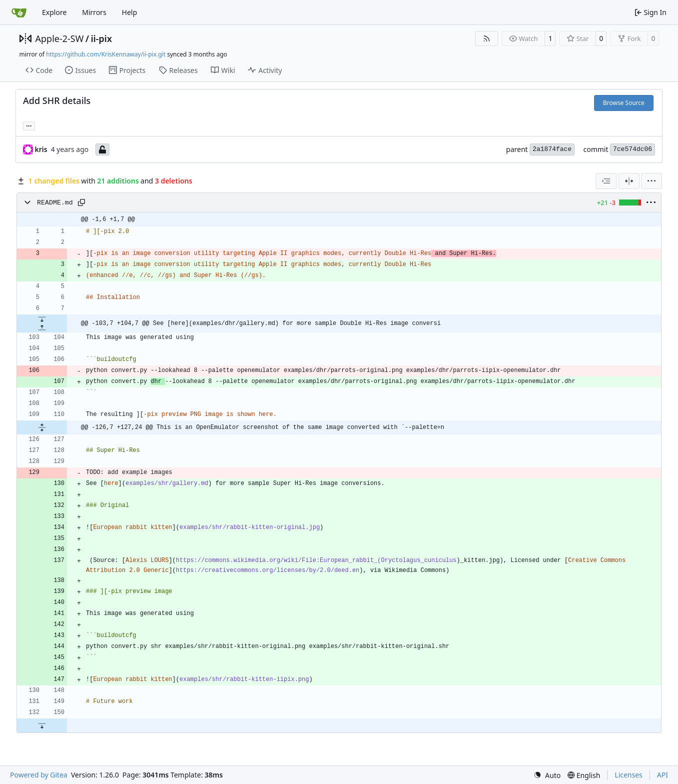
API (663, 775)
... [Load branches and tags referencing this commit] (29, 125)
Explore (54, 12)
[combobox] (606, 181)
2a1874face (552, 149)
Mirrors (94, 12)
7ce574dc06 (633, 149)
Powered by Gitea (39, 775)
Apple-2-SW (60, 38)
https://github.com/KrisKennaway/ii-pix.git (106, 54)
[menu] (652, 181)
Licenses (629, 775)
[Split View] (629, 181)
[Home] (19, 12)
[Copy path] (81, 202)
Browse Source (624, 103)
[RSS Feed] (487, 38)
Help (130, 12)
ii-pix (101, 38)
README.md (55, 203)
